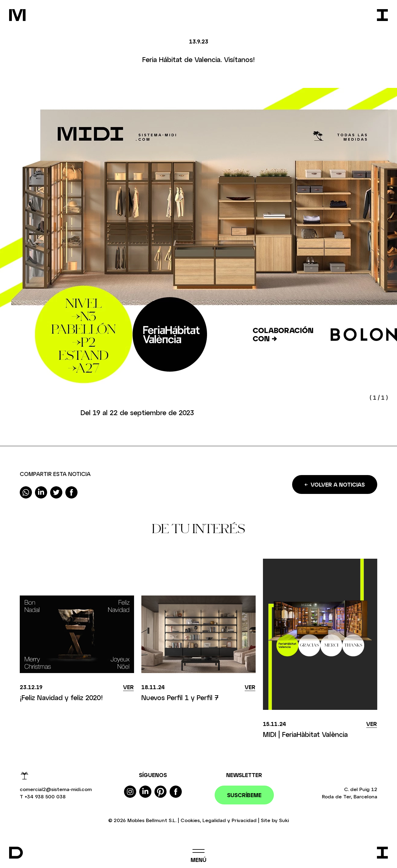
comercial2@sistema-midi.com (56, 789)
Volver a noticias (335, 484)
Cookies (190, 820)
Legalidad (214, 820)
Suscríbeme (244, 795)
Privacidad (244, 820)
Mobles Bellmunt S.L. (152, 820)
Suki (284, 820)
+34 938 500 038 (45, 796)
